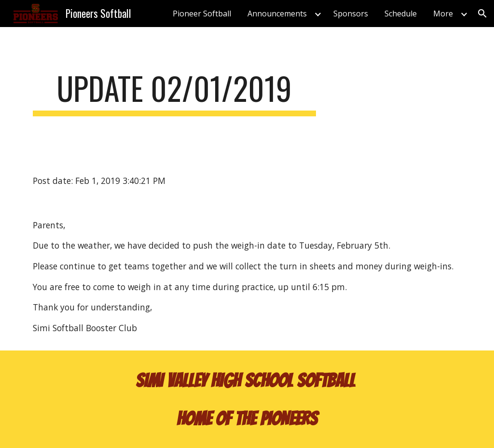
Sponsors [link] (351, 14)
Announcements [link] (277, 14)
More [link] (443, 14)
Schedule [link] (401, 14)
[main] (174, 93)
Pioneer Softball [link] (202, 14)
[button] (482, 14)
